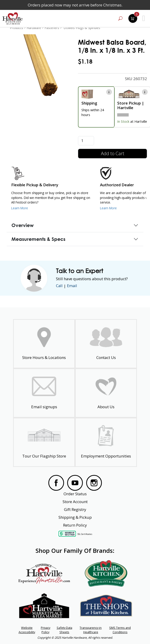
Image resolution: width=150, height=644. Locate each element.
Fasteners (52, 28)
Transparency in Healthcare (91, 630)
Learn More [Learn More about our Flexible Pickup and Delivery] (20, 208)
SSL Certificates (85, 534)
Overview (23, 225)
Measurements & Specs (38, 239)
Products (17, 28)
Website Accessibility (27, 630)
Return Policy (75, 525)
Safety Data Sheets (64, 630)
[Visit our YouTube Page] (75, 483)
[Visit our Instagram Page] (94, 483)
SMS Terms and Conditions (120, 630)
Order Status (75, 494)
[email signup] (44, 393)
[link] (41, 65)
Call (59, 286)
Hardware (34, 28)
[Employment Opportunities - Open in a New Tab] (106, 442)
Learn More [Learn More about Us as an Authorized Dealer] (108, 208)
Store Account (75, 502)
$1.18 (85, 62)
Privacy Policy (46, 630)
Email (72, 286)
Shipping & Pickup (75, 517)
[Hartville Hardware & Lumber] (13, 18)
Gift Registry (75, 509)
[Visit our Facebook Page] (56, 483)
